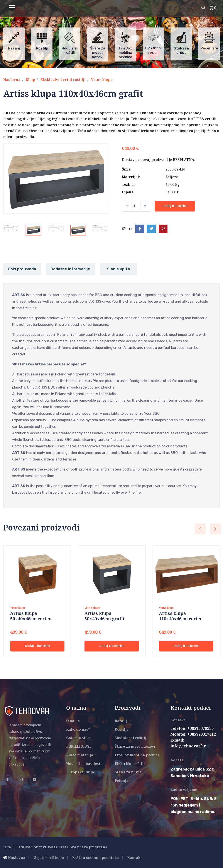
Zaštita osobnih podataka (96, 858)
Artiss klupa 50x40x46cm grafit (105, 616)
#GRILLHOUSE (79, 747)
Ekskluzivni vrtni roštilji (63, 80)
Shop (30, 80)
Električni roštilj (130, 764)
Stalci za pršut (128, 772)
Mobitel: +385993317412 (193, 735)
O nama (73, 721)
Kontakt (134, 858)
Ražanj (121, 721)
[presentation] (200, 529)
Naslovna (12, 80)
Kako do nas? (78, 730)
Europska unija (80, 772)
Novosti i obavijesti (84, 764)
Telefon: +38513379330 (192, 729)
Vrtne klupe (102, 80)
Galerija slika (79, 738)
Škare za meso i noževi (135, 747)
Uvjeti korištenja (49, 858)
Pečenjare (124, 781)
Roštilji (121, 730)
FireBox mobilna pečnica (137, 755)
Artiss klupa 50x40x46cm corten (31, 616)
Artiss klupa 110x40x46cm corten (181, 616)
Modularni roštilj (131, 738)
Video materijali (81, 755)
